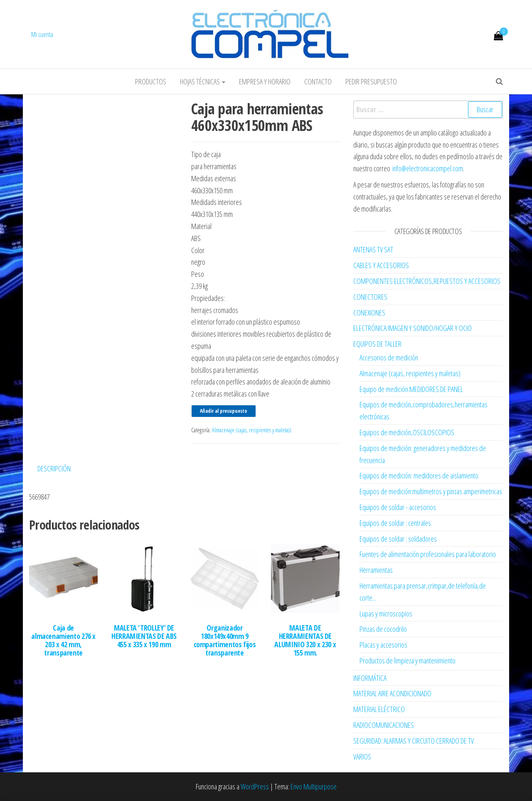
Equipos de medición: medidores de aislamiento (419, 476)
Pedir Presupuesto (371, 81)
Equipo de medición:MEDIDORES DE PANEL (411, 389)
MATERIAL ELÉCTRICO (379, 709)
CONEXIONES (369, 313)
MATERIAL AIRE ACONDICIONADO (392, 693)
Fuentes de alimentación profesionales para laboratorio (428, 554)
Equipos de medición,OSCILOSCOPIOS (407, 432)
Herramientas (376, 570)
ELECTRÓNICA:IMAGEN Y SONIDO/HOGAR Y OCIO (413, 328)
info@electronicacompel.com (428, 168)
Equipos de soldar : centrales (395, 523)
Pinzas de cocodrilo (383, 629)
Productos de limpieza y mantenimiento (408, 661)
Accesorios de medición (389, 357)
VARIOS (362, 757)
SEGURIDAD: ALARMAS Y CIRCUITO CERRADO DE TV (414, 741)
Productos (151, 81)
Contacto (318, 81)
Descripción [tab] (54, 468)
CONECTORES (370, 297)
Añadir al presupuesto (224, 411)
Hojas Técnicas (203, 81)
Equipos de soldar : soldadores (398, 539)
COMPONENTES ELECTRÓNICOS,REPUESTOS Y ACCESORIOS (427, 281)
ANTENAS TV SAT (373, 249)
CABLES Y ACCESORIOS (381, 265)
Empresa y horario (265, 81)
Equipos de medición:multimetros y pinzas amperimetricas (431, 491)
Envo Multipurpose (314, 786)
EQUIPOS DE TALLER (377, 344)
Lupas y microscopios (386, 614)
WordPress (255, 786)
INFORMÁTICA (370, 678)
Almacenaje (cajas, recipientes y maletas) (252, 430)
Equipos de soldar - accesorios (398, 507)
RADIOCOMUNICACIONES (384, 725)
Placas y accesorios (383, 645)
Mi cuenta (42, 35)
